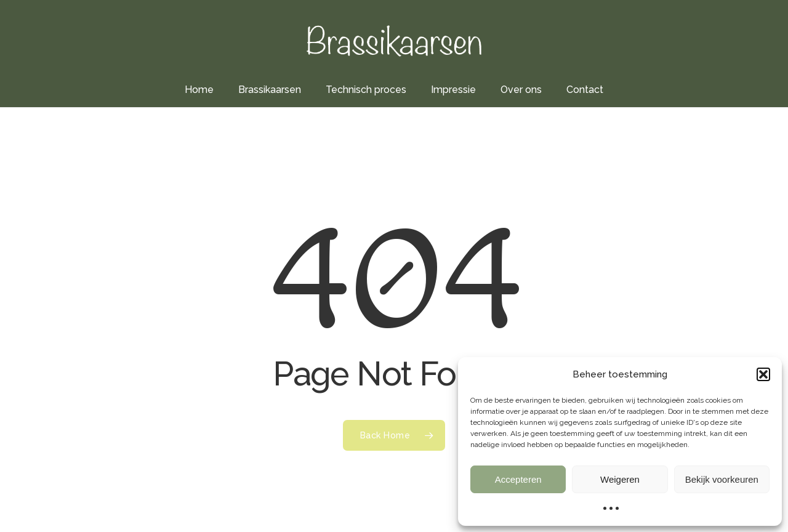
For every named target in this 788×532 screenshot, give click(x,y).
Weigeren (620, 479)
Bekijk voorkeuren (722, 479)
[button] (763, 374)
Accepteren (518, 479)
